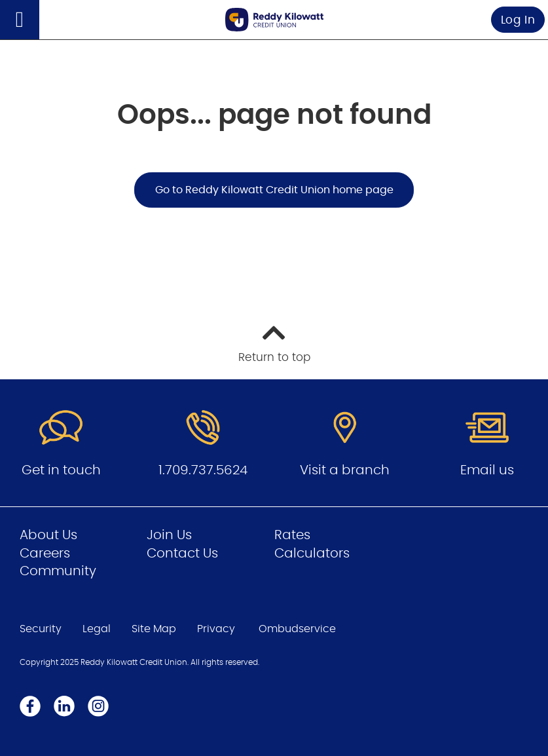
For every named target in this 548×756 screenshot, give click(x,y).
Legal (97, 629)
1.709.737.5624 (203, 470)
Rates (292, 535)
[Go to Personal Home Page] (274, 19)
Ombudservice (297, 629)
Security (41, 629)
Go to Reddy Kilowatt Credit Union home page (274, 190)
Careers (45, 554)
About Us (48, 535)
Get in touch (61, 470)
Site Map (154, 629)
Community (58, 571)
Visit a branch (345, 470)
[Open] (20, 20)
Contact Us (182, 554)
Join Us (169, 535)
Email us (487, 470)
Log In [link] (518, 20)
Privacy (216, 629)
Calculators (312, 554)
